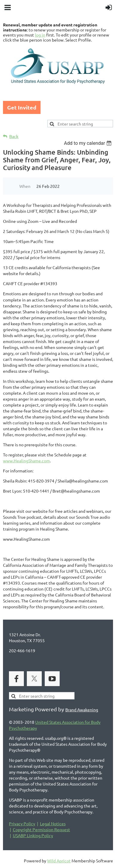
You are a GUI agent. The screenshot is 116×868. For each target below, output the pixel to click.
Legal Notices (53, 823)
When (25, 186)
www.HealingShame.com (26, 461)
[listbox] (88, 143)
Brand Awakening (82, 710)
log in (40, 35)
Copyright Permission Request (41, 829)
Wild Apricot (59, 861)
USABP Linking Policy (33, 835)
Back (14, 136)
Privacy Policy (22, 823)
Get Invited (22, 107)
